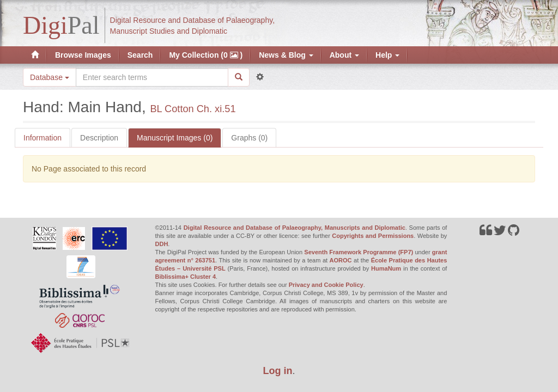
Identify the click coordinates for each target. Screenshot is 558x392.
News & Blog (286, 55)
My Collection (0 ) (206, 55)
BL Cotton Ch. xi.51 (193, 109)
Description (99, 138)
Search (140, 55)
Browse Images (83, 55)
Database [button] (50, 77)
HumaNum (386, 268)
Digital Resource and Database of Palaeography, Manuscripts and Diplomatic (295, 228)
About (344, 55)
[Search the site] (152, 77)
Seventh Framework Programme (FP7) (359, 252)
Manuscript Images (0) (175, 138)
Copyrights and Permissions (373, 236)
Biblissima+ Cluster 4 (186, 277)
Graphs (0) (249, 138)
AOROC (341, 260)
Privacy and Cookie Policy (326, 285)
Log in (278, 371)
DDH (162, 244)
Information (43, 138)
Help (387, 55)
